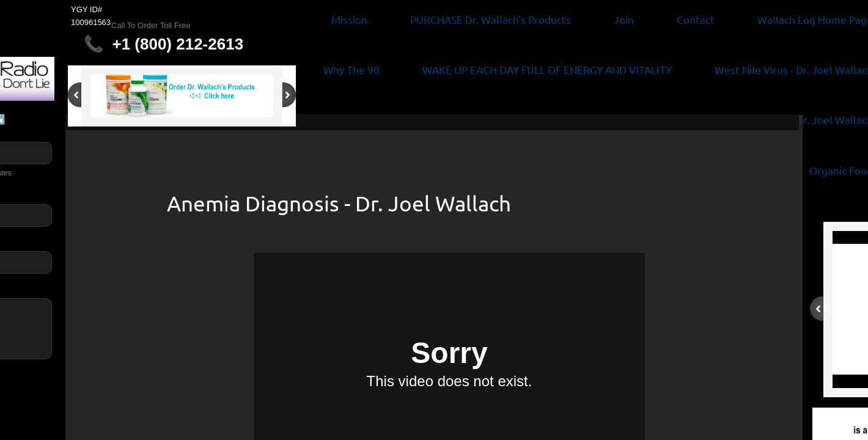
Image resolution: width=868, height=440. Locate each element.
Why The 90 (351, 69)
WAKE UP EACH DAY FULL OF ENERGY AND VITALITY (547, 69)
